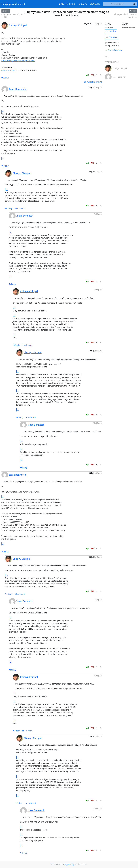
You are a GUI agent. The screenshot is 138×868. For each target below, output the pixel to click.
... (3, 111)
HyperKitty (70, 864)
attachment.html (9, 70)
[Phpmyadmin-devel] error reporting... (125, 16)
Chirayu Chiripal (18, 25)
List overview (111, 31)
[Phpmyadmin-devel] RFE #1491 (12, 16)
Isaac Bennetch (18, 89)
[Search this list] (117, 4)
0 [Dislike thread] (93, 75)
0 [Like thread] (88, 75)
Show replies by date (93, 82)
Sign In (83, 4)
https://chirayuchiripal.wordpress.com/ (18, 61)
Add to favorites (113, 50)
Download (112, 37)
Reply (5, 78)
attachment (20, 208)
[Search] (134, 4)
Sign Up (95, 4)
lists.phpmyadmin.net (13, 4)
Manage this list (67, 4)
